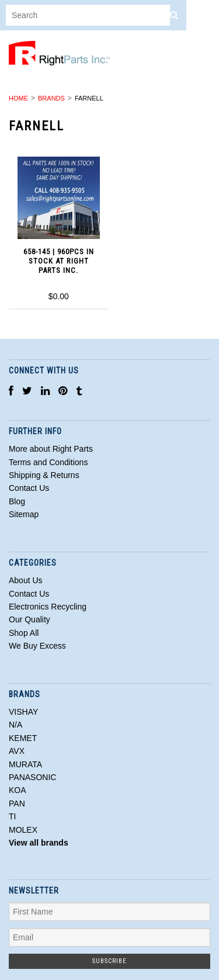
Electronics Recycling (48, 607)
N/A (15, 725)
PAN (17, 804)
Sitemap (24, 514)
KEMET (23, 738)
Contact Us (29, 594)
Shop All (24, 633)
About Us (26, 580)
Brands (51, 98)
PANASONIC (32, 777)
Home (18, 98)
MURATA (25, 764)
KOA (18, 790)
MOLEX (23, 830)
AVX (17, 751)
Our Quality (29, 619)
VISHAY (23, 712)
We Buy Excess (37, 646)
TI (12, 816)
